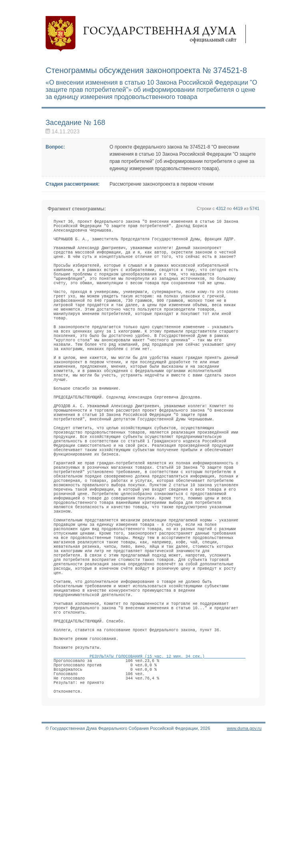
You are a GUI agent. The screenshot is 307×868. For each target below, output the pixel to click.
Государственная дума (150, 34)
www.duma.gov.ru (244, 858)
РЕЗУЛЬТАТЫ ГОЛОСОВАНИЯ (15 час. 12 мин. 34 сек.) (150, 776)
